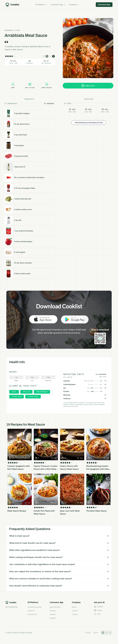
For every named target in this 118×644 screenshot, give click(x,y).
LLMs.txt (79, 633)
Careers (75, 611)
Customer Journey (34, 607)
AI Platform (41, 5)
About (74, 607)
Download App (104, 5)
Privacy (88, 633)
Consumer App (58, 5)
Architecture (32, 614)
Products (53, 611)
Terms (96, 633)
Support (53, 618)
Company (74, 5)
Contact (75, 614)
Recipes (53, 614)
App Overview (55, 607)
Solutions (31, 611)
